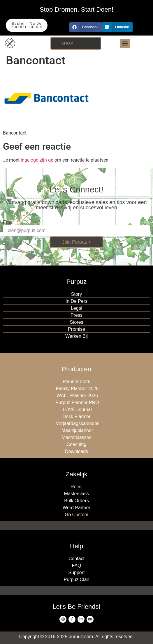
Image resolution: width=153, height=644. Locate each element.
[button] (86, 27)
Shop (67, 43)
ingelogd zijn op (37, 160)
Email (9, 222)
